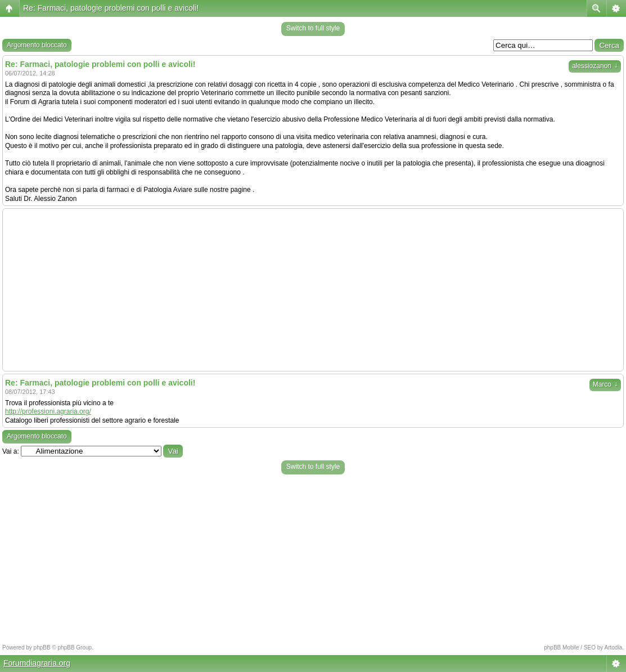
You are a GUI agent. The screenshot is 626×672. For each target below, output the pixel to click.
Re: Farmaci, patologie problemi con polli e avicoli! (111, 8)
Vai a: (11, 451)
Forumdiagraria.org (37, 663)
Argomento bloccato (37, 45)
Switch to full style (313, 28)
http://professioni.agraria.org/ (48, 411)
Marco (605, 384)
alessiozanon (595, 66)
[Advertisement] (313, 290)
